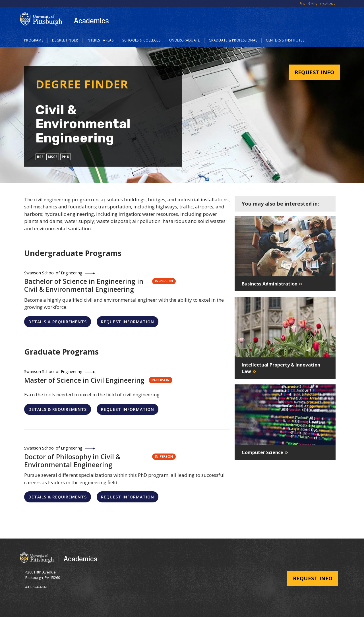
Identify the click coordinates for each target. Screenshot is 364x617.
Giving (313, 3)
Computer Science (262, 452)
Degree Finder (65, 40)
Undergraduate (185, 40)
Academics (91, 20)
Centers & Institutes (285, 40)
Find (302, 3)
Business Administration (270, 284)
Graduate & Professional (233, 40)
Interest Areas (100, 40)
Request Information (128, 322)
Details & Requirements (58, 322)
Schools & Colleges (141, 40)
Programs (34, 40)
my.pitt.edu (328, 3)
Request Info (314, 72)
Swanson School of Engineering (53, 273)
